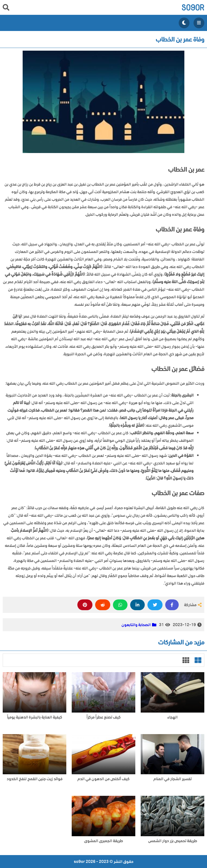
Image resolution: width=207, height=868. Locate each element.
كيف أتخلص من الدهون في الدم (103, 779)
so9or (193, 7)
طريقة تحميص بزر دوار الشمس (173, 841)
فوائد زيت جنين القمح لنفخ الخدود (35, 779)
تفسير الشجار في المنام (172, 779)
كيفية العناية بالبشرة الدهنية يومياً (35, 717)
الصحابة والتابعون (136, 625)
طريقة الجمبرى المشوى (103, 841)
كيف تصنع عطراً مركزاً (104, 717)
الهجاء (172, 717)
